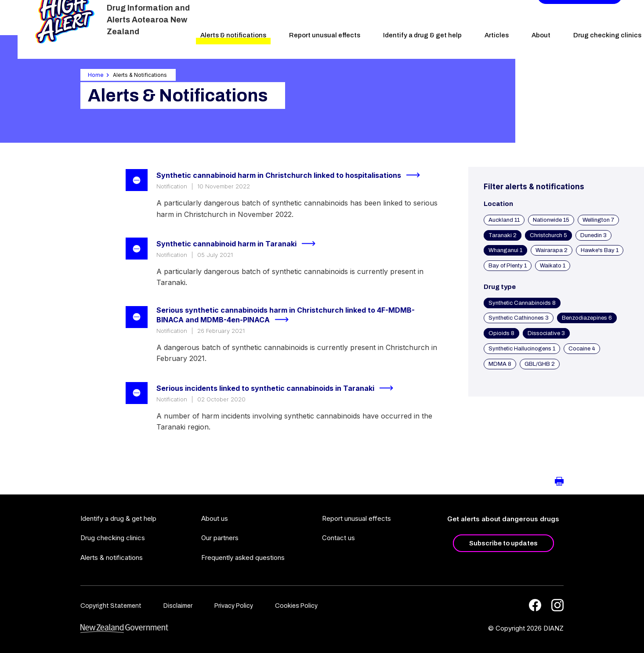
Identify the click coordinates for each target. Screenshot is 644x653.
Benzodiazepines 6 (587, 318)
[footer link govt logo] (124, 629)
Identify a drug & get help (422, 35)
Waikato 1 (553, 266)
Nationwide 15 (551, 220)
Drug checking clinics (113, 538)
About (541, 35)
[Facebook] (535, 605)
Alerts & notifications (233, 35)
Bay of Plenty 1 (508, 266)
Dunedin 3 (593, 235)
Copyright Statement (111, 606)
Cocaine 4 (582, 349)
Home (96, 75)
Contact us (338, 538)
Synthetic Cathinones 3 (519, 318)
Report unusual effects (325, 35)
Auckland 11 (504, 220)
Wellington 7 (598, 220)
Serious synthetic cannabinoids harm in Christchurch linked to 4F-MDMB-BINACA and (286, 316)
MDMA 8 (500, 364)
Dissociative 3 (546, 333)
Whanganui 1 (505, 250)
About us (215, 518)
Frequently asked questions (243, 557)
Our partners (220, 538)
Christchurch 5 (548, 235)
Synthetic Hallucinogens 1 (522, 349)
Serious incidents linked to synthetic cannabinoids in (279, 388)
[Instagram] (557, 605)
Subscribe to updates (503, 543)
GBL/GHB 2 (540, 364)
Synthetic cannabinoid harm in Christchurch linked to (292, 175)
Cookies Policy (296, 606)
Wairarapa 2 (552, 250)
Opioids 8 (501, 333)
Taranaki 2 (503, 235)
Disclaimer (178, 606)
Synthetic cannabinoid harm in (240, 244)
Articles (497, 35)
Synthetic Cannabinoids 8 (522, 303)
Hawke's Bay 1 (600, 250)
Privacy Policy (234, 606)
